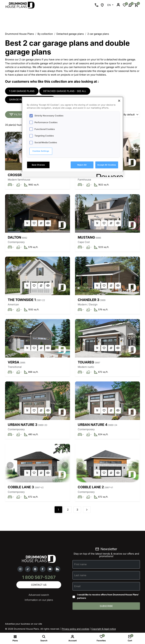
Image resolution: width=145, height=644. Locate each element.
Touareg (86, 362)
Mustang (86, 237)
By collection (45, 34)
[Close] (119, 101)
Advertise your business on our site (23, 624)
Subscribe (106, 606)
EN (109, 5)
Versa (14, 362)
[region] (72, 137)
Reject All (82, 165)
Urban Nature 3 (23, 425)
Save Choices (38, 165)
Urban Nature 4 (93, 425)
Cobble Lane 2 (91, 487)
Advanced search (39, 595)
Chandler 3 (89, 300)
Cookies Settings (41, 151)
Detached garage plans (70, 34)
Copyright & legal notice (104, 629)
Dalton (14, 237)
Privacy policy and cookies (76, 629)
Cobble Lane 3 (21, 487)
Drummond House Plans (20, 34)
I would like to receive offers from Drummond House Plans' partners (108, 596)
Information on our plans (39, 600)
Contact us (39, 585)
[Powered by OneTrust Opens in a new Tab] (109, 175)
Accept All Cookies (107, 165)
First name (80, 564)
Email (77, 586)
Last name (80, 575)
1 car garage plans (22, 91)
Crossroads (19, 175)
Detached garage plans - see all (65, 91)
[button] (10, 153)
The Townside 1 (22, 300)
